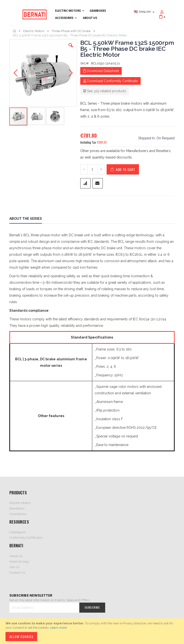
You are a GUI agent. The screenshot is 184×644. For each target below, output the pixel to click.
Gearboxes (17, 508)
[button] (71, 49)
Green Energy (19, 562)
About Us (16, 556)
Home (15, 31)
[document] (93, 631)
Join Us (14, 567)
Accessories (18, 514)
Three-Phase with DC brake (71, 31)
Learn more (58, 628)
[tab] (29, 219)
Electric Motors (34, 31)
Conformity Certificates (26, 538)
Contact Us (17, 573)
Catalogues (17, 532)
